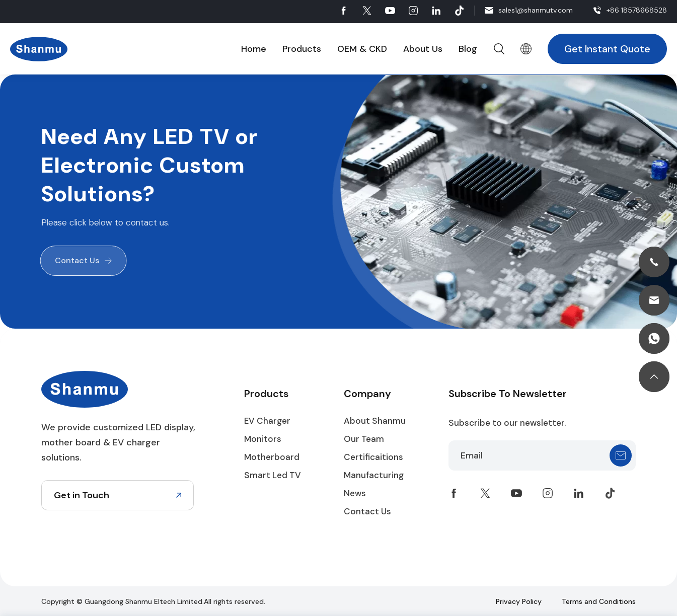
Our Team (364, 439)
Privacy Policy (519, 601)
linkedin (436, 11)
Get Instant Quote (607, 49)
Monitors (263, 439)
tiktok (460, 11)
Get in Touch (82, 495)
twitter (367, 11)
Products (302, 49)
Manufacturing (374, 475)
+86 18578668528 (637, 10)
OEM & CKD (362, 49)
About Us (423, 49)
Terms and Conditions (599, 601)
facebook (344, 11)
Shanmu (39, 49)
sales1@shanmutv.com (536, 10)
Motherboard (272, 457)
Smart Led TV (273, 475)
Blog (468, 49)
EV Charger (267, 421)
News (355, 493)
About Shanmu (375, 421)
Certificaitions (373, 457)
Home (254, 49)
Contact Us (76, 260)
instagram (413, 11)
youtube (390, 11)
